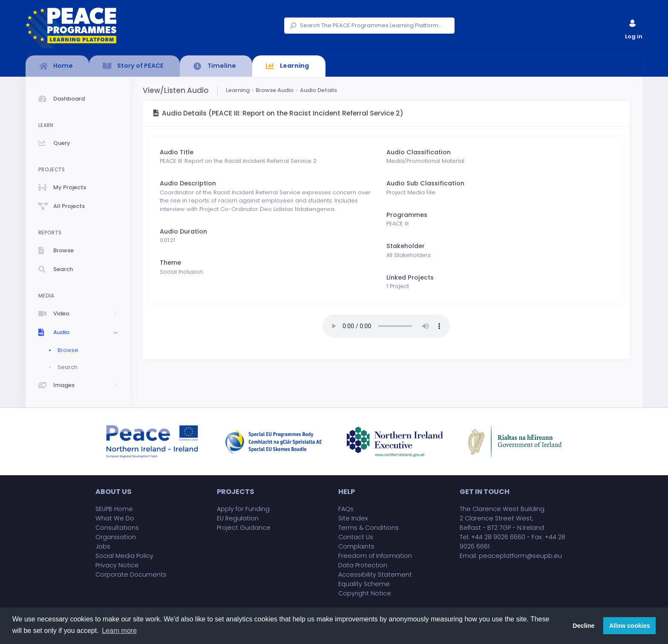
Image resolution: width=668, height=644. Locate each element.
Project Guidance (244, 528)
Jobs (103, 546)
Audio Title (177, 152)
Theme (170, 263)
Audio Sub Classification (425, 183)
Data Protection (363, 565)
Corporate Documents (131, 575)
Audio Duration (183, 231)
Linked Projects (410, 277)
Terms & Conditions (369, 528)
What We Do (115, 518)
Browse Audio (275, 90)
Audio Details (318, 90)
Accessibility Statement (375, 575)
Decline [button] (583, 626)
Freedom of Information (375, 556)
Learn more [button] (119, 631)
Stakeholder (406, 246)
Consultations (117, 528)
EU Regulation (238, 518)
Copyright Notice (365, 593)
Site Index (353, 518)
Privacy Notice (117, 565)
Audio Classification (419, 152)
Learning (238, 90)
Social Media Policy (124, 556)
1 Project (398, 286)
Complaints (356, 546)
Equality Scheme (364, 584)
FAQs (346, 509)
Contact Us (356, 537)
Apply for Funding (243, 509)
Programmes (407, 215)
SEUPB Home (114, 509)
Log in (633, 27)
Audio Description (188, 183)
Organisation (116, 537)
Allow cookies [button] (630, 626)
